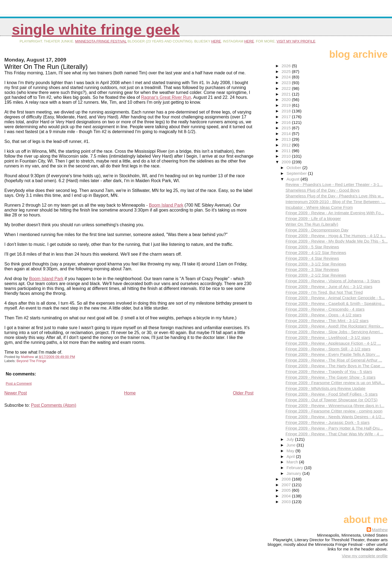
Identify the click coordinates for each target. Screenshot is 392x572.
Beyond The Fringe (31, 361)
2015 (287, 128)
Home (130, 393)
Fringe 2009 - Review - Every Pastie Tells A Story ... (333, 354)
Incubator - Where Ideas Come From (319, 207)
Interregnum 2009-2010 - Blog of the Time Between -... (336, 202)
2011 (287, 151)
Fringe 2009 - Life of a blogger (313, 218)
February (295, 468)
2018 (287, 111)
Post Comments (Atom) (54, 405)
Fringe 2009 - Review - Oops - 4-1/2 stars (324, 315)
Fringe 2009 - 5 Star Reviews (312, 247)
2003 (287, 502)
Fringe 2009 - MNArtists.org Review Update (326, 388)
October (294, 168)
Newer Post (16, 393)
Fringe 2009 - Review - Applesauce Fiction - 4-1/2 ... (333, 343)
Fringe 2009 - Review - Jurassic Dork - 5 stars (328, 422)
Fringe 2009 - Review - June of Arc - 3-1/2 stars (329, 287)
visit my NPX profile (296, 41)
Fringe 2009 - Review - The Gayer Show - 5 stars (331, 377)
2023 (287, 83)
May (291, 451)
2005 (287, 490)
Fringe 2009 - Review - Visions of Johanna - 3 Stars (333, 281)
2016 (287, 122)
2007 (287, 485)
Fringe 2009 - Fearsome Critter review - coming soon (334, 411)
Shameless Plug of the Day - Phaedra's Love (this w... (335, 196)
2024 (287, 77)
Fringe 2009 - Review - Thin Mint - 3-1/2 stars (327, 321)
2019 (287, 105)
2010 (287, 156)
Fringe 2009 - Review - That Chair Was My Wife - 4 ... (335, 434)
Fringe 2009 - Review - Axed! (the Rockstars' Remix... (335, 326)
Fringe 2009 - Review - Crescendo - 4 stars (325, 309)
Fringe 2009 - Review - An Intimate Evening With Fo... (335, 213)
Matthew (380, 530)
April (291, 456)
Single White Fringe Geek (96, 30)
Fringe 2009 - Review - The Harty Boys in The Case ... (335, 366)
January (294, 473)
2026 (287, 66)
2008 (287, 479)
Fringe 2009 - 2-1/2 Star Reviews (316, 275)
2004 (287, 496)
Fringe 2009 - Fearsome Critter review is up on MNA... (335, 383)
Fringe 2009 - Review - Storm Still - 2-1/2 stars (328, 349)
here (216, 41)
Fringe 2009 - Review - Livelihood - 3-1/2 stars (328, 337)
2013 (287, 139)
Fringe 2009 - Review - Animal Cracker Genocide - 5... (335, 298)
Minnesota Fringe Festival (101, 41)
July (291, 439)
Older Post (243, 393)
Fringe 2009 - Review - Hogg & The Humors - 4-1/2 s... (336, 236)
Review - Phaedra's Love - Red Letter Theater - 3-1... (334, 184)
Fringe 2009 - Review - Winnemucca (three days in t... (335, 406)
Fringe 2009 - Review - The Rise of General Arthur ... (334, 360)
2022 (287, 88)
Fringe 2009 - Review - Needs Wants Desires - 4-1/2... (335, 417)
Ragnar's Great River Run (166, 97)
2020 (287, 100)
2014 (287, 134)
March (293, 462)
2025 (287, 71)
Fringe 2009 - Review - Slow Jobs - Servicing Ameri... (334, 332)
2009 (287, 162)
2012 (287, 145)
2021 (287, 94)
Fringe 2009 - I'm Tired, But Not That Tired (324, 292)
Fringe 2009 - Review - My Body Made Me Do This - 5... (337, 241)
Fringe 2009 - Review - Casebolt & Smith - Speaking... (335, 303)
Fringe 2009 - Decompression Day (317, 230)
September (297, 173)
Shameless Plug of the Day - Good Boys (323, 190)
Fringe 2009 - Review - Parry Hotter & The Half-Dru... (334, 428)
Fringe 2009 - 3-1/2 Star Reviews (316, 264)
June (291, 445)
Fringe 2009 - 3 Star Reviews (312, 269)
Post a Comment (19, 383)
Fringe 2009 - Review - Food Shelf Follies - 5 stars (332, 394)
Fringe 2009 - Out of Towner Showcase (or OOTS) (332, 400)
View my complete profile (365, 556)
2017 (287, 117)
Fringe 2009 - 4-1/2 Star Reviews (316, 253)
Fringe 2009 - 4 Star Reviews (312, 258)
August (293, 179)
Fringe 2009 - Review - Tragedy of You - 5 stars (329, 371)
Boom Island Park (166, 205)
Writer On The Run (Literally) (312, 224)
